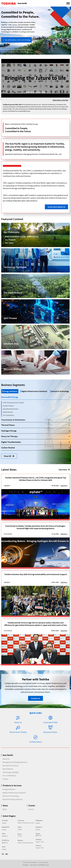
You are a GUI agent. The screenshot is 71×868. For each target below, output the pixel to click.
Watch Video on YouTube (60, 100)
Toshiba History (36, 742)
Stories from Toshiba (18, 732)
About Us (18, 722)
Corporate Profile (50, 722)
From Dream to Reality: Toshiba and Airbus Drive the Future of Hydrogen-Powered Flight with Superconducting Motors (35, 527)
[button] (36, 78)
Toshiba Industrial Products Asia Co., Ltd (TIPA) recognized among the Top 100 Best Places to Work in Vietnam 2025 (35, 479)
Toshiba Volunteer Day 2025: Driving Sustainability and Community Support (36, 574)
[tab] (10, 391)
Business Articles (50, 732)
